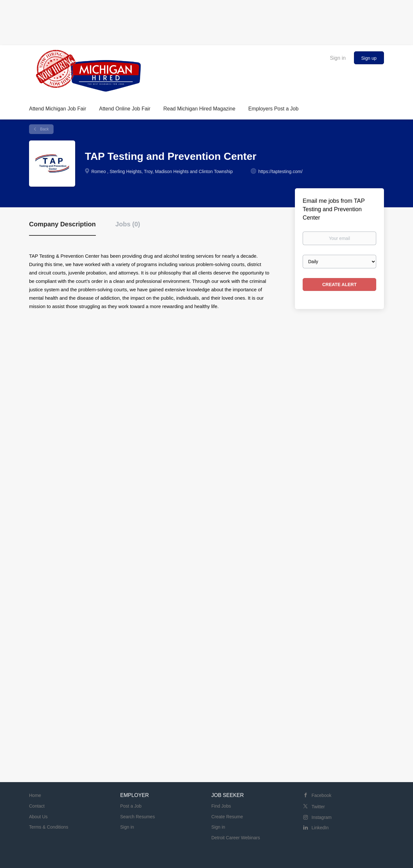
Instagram (322, 817)
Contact (37, 806)
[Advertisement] (206, 21)
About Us (38, 817)
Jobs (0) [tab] (128, 224)
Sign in (338, 58)
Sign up (369, 58)
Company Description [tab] (62, 224)
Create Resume (227, 817)
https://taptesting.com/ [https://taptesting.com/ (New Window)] (281, 171)
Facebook (322, 795)
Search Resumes (138, 817)
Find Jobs (221, 806)
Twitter (318, 807)
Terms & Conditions (49, 827)
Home (35, 795)
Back (44, 129)
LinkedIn (320, 828)
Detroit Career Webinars (236, 838)
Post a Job (131, 806)
